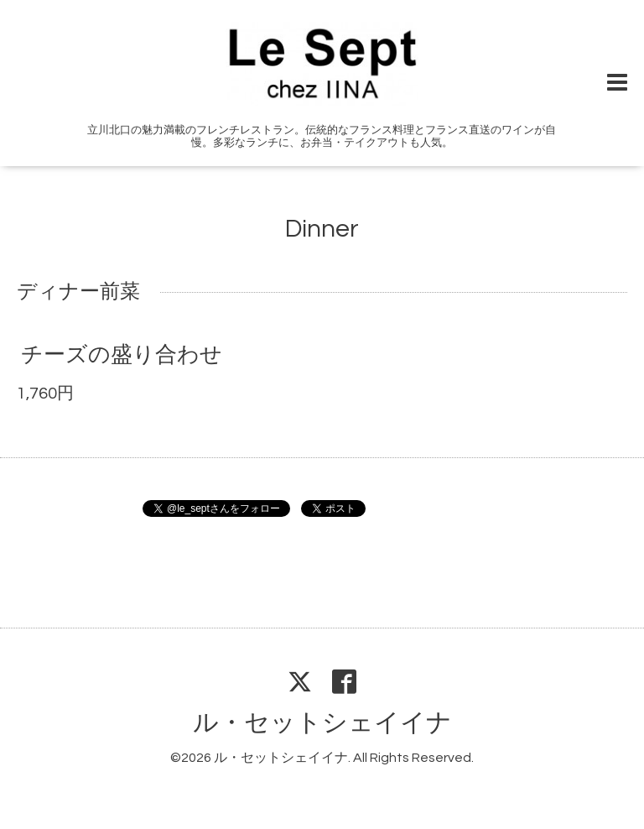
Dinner (322, 229)
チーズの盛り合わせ (122, 355)
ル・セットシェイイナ (322, 723)
